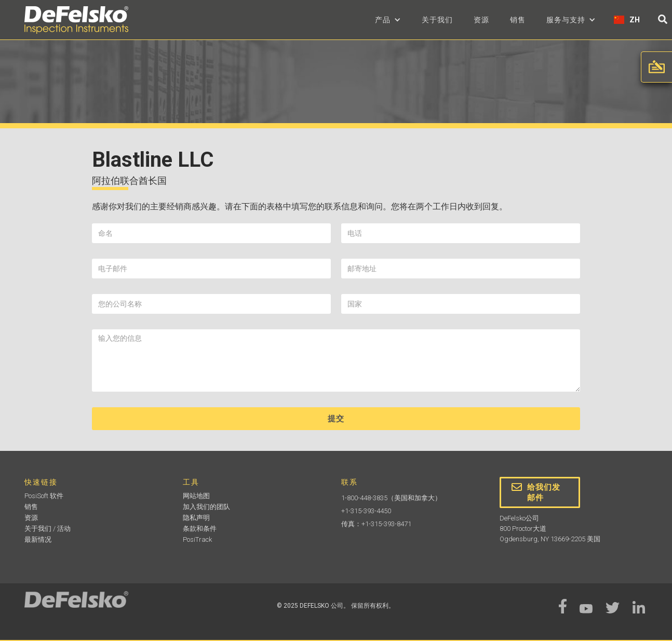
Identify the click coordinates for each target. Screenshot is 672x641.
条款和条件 (200, 529)
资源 (481, 20)
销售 (518, 20)
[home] (76, 20)
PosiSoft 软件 (44, 496)
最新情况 (38, 539)
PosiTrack (197, 539)
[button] (388, 20)
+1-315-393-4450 (366, 511)
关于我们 (437, 20)
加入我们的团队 (206, 507)
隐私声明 (196, 518)
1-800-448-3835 (364, 498)
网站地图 (196, 496)
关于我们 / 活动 (48, 529)
